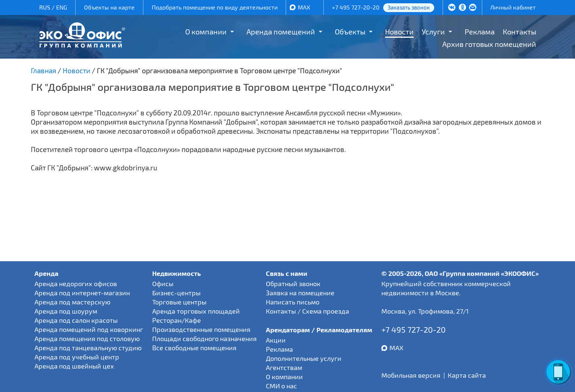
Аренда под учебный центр (77, 357)
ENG (62, 7)
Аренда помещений (281, 32)
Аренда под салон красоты (76, 320)
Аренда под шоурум (66, 311)
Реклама (480, 32)
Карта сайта (467, 375)
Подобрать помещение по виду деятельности (215, 7)
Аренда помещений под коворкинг (89, 329)
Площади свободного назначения (204, 339)
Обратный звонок (293, 284)
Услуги (433, 32)
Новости (399, 32)
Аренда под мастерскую (72, 302)
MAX (304, 7)
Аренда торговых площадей (196, 311)
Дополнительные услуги (304, 358)
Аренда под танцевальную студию (88, 348)
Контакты (519, 32)
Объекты (350, 32)
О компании (206, 32)
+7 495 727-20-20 (356, 7)
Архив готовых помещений (489, 44)
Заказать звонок (409, 7)
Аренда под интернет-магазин (82, 293)
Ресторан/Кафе (177, 320)
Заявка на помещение (300, 293)
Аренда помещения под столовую (87, 339)
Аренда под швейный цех (74, 366)
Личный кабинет (513, 7)
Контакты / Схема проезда (307, 311)
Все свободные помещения (194, 348)
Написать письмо (293, 302)
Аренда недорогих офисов (76, 284)
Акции (276, 340)
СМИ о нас (281, 386)
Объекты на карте (109, 7)
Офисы (163, 284)
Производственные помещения (201, 329)
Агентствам (284, 367)
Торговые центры (179, 302)
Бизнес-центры (176, 293)
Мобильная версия (411, 375)
